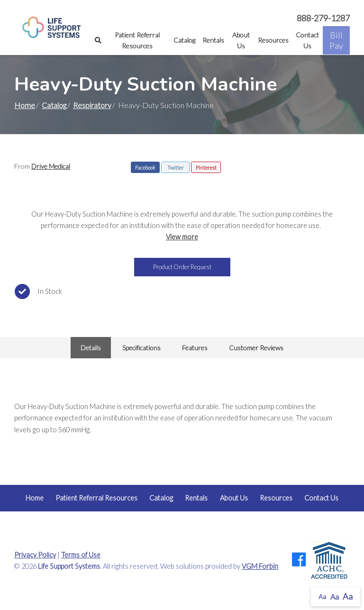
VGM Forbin (260, 566)
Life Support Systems (69, 566)
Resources (273, 40)
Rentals (213, 40)
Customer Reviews (256, 348)
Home (25, 105)
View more (182, 237)
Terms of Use (81, 555)
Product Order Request (182, 267)
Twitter (176, 168)
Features (195, 348)
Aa (322, 596)
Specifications (141, 348)
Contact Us (307, 40)
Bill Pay (336, 40)
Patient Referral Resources (137, 40)
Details (91, 348)
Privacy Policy (35, 555)
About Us (241, 40)
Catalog (184, 40)
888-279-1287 (323, 18)
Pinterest (206, 168)
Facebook (145, 168)
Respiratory (92, 105)
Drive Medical (51, 166)
